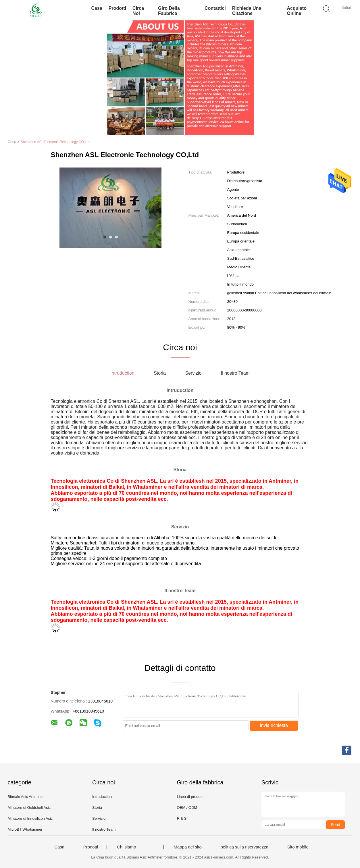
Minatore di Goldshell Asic (29, 808)
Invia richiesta (274, 725)
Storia (97, 808)
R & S (182, 818)
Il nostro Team (104, 829)
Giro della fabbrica (169, 11)
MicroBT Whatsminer (25, 829)
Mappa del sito (188, 847)
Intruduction (102, 797)
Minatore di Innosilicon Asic (30, 818)
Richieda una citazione (247, 11)
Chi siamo (127, 847)
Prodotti (117, 8)
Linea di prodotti (190, 797)
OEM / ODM (187, 808)
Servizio (99, 818)
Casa (97, 8)
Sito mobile (298, 847)
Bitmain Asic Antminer (26, 797)
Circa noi (138, 11)
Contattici (215, 8)
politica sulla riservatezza (244, 847)
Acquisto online (297, 11)
